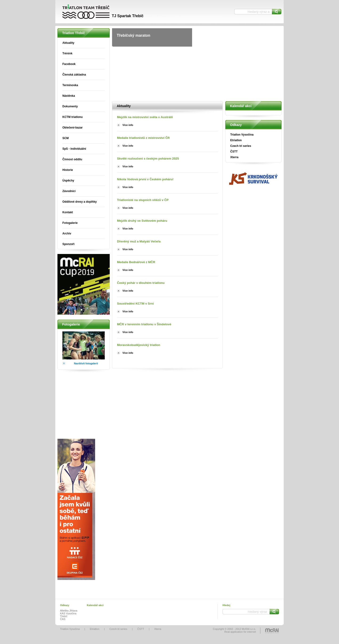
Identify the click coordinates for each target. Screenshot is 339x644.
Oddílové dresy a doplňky (80, 202)
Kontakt (68, 212)
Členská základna (74, 75)
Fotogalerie (70, 223)
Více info (128, 125)
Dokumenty (70, 106)
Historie (68, 170)
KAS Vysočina (68, 613)
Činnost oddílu (72, 159)
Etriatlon (236, 140)
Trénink (67, 53)
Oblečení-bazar (73, 128)
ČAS (63, 619)
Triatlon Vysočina (242, 135)
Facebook (69, 64)
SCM (66, 138)
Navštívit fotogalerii (86, 363)
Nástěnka (69, 96)
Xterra (234, 157)
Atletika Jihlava (69, 611)
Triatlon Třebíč (99, 12)
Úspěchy (68, 181)
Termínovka (70, 85)
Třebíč (64, 616)
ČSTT (234, 152)
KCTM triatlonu (73, 117)
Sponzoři (68, 244)
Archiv (67, 233)
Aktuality (68, 43)
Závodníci (69, 191)
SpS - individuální (74, 149)
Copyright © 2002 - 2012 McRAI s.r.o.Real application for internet (234, 630)
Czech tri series (241, 146)
